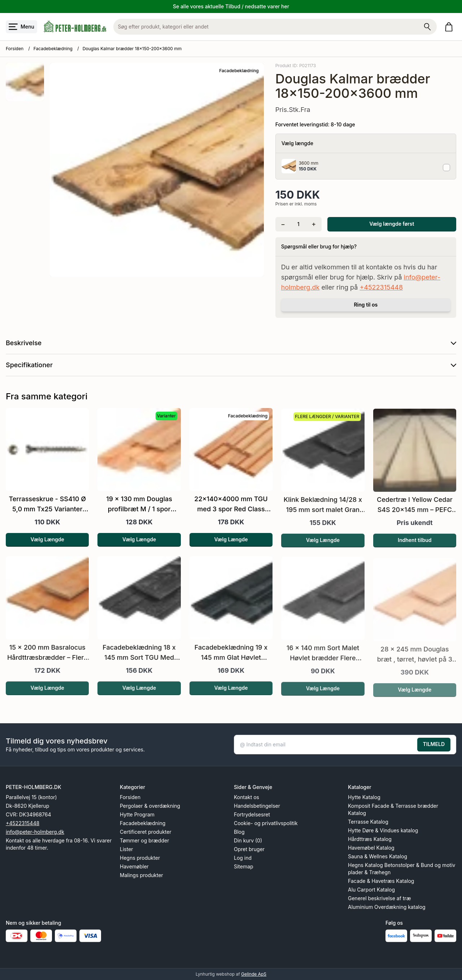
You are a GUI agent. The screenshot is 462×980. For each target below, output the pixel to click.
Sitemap (244, 866)
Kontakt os (247, 797)
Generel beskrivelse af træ (380, 898)
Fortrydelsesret (252, 814)
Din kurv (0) (248, 840)
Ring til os (366, 305)
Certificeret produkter (146, 832)
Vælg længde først (392, 224)
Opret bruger (249, 849)
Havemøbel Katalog (371, 848)
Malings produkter (141, 875)
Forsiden (15, 49)
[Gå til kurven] (450, 27)
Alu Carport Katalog (371, 890)
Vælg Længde (47, 549)
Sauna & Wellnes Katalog (378, 856)
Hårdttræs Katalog (370, 839)
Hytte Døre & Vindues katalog (383, 830)
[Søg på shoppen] (427, 27)
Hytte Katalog (364, 797)
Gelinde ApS (254, 974)
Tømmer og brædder (144, 840)
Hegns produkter (140, 858)
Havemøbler (134, 866)
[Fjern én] (283, 224)
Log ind (243, 858)
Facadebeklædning (53, 49)
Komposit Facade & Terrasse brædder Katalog (393, 809)
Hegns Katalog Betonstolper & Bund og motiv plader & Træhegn (402, 869)
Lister (127, 849)
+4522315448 (381, 287)
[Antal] (298, 224)
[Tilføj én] (314, 224)
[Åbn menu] (21, 27)
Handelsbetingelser (257, 806)
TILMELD (434, 744)
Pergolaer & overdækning (150, 806)
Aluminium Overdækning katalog (387, 907)
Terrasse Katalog (368, 822)
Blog (239, 832)
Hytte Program (137, 814)
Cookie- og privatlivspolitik (266, 823)
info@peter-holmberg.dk (35, 832)
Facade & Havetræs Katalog (381, 881)
